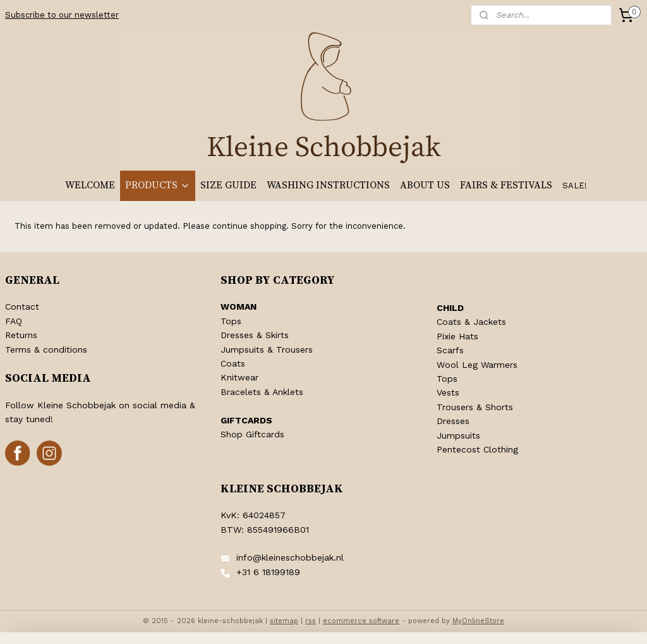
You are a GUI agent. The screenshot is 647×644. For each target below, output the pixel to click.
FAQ (14, 321)
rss (311, 621)
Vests (448, 392)
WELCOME (90, 185)
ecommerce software (361, 621)
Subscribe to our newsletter (62, 15)
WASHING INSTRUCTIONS (328, 185)
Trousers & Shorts (475, 407)
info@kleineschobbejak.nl (290, 557)
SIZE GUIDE (228, 185)
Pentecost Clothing (477, 449)
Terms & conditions (46, 349)
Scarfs (450, 350)
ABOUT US (425, 185)
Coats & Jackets (471, 322)
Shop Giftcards (252, 434)
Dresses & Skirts (255, 335)
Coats (233, 363)
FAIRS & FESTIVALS (506, 185)
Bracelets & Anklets (262, 392)
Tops (231, 321)
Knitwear (239, 377)
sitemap (284, 621)
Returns (21, 335)
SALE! (575, 185)
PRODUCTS (158, 185)
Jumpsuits (458, 435)
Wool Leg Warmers (477, 365)
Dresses (453, 421)
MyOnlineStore (478, 621)
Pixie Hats (457, 336)
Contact (22, 307)
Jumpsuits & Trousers (267, 349)
